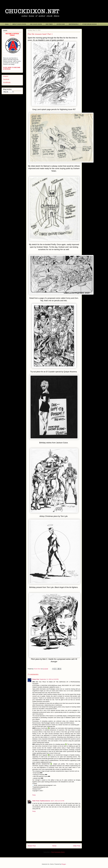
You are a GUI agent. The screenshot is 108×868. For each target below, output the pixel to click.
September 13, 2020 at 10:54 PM (49, 679)
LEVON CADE (61, 24)
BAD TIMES (49, 24)
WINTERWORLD (74, 24)
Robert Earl (36, 679)
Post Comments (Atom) (58, 852)
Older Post (77, 846)
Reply (34, 795)
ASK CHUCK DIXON (36, 24)
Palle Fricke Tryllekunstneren (41, 801)
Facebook (6, 79)
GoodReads (7, 82)
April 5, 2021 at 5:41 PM (57, 801)
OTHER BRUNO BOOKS (90, 24)
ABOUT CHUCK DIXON (19, 24)
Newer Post (32, 846)
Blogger (64, 864)
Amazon (6, 76)
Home (7, 24)
